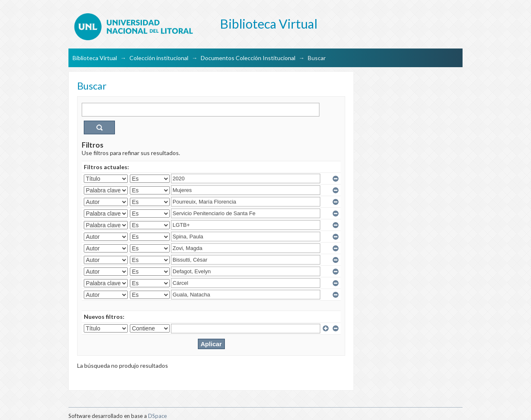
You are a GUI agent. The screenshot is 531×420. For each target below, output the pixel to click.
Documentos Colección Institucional (248, 58)
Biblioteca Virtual (95, 58)
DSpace (157, 416)
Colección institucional (159, 58)
